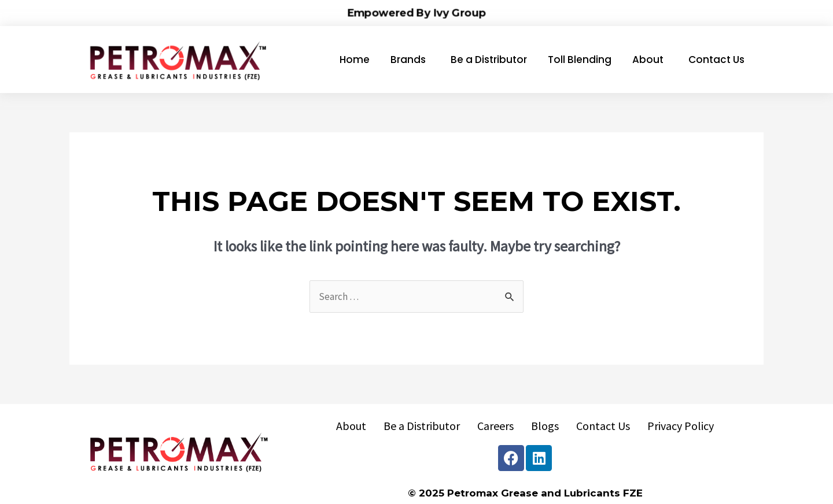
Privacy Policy (681, 426)
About (351, 426)
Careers (495, 426)
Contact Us (603, 426)
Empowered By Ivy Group (416, 12)
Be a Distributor (422, 426)
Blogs (545, 426)
